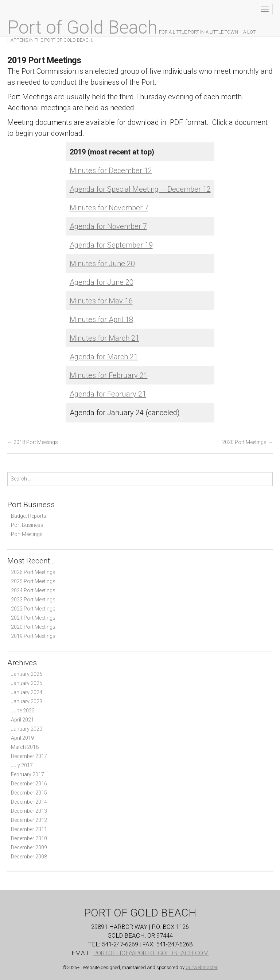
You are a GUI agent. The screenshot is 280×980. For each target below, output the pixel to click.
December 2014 (29, 802)
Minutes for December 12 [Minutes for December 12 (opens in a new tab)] (111, 171)
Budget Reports (29, 516)
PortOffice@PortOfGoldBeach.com (151, 953)
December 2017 (29, 756)
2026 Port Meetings (33, 572)
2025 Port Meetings (33, 581)
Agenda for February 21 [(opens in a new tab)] (108, 394)
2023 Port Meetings (33, 600)
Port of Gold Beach (82, 27)
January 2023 (27, 701)
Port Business (27, 525)
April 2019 (22, 738)
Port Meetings (27, 534)
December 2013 (29, 811)
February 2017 (28, 774)
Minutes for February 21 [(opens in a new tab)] (109, 375)
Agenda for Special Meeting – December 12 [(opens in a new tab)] (140, 189)
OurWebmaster (202, 967)
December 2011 (29, 829)
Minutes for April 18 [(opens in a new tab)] (101, 319)
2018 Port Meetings (33, 442)
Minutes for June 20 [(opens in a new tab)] (102, 264)
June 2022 (23, 711)
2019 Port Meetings (33, 636)
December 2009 (29, 847)
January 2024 (27, 692)
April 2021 (22, 720)
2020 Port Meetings (247, 442)
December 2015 (29, 793)
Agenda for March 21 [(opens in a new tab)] (104, 357)
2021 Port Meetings (33, 618)
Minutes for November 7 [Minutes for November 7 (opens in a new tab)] (109, 208)
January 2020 (27, 729)
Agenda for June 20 (102, 282)
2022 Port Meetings (33, 609)
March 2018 (25, 747)
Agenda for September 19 (111, 245)
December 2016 (29, 784)
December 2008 (29, 857)
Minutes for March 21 (104, 338)
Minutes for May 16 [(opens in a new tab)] (101, 301)
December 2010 (29, 838)
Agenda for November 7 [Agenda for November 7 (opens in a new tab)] (108, 226)
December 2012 (29, 820)
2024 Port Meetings (33, 590)
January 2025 (27, 683)
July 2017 (22, 765)
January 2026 (27, 674)
